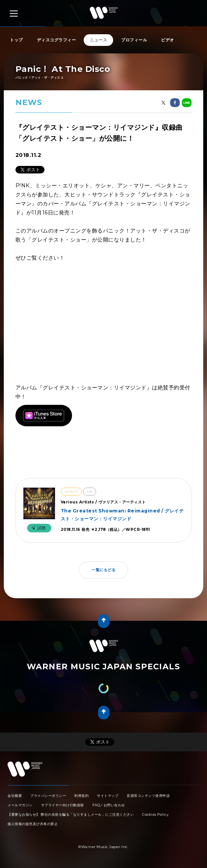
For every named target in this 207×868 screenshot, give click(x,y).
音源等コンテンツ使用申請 (148, 796)
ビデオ (168, 40)
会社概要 (15, 796)
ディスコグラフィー (57, 40)
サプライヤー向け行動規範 (63, 805)
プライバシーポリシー (48, 796)
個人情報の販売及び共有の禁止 (33, 824)
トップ (16, 40)
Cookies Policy (155, 814)
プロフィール (134, 40)
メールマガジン (20, 805)
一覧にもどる (103, 570)
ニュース (98, 40)
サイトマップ (108, 796)
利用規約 (81, 796)
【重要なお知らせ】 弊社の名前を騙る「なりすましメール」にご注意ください (71, 814)
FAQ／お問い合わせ (109, 805)
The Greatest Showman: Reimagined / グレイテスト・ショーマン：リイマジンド (122, 515)
